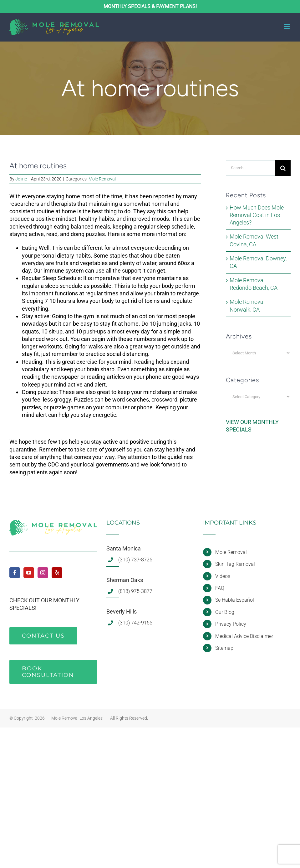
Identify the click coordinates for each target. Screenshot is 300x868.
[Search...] (250, 168)
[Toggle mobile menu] (287, 26)
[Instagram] (43, 573)
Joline (21, 179)
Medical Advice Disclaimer (244, 636)
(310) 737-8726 (135, 560)
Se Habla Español (235, 600)
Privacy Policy (231, 624)
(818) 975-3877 (135, 591)
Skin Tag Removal (235, 564)
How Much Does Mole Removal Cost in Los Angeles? (257, 215)
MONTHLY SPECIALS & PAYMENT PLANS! (150, 6)
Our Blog (225, 612)
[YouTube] (29, 573)
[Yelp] (57, 573)
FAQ (220, 588)
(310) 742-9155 (135, 623)
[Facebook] (15, 573)
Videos (223, 576)
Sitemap (224, 648)
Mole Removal (102, 179)
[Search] (283, 168)
